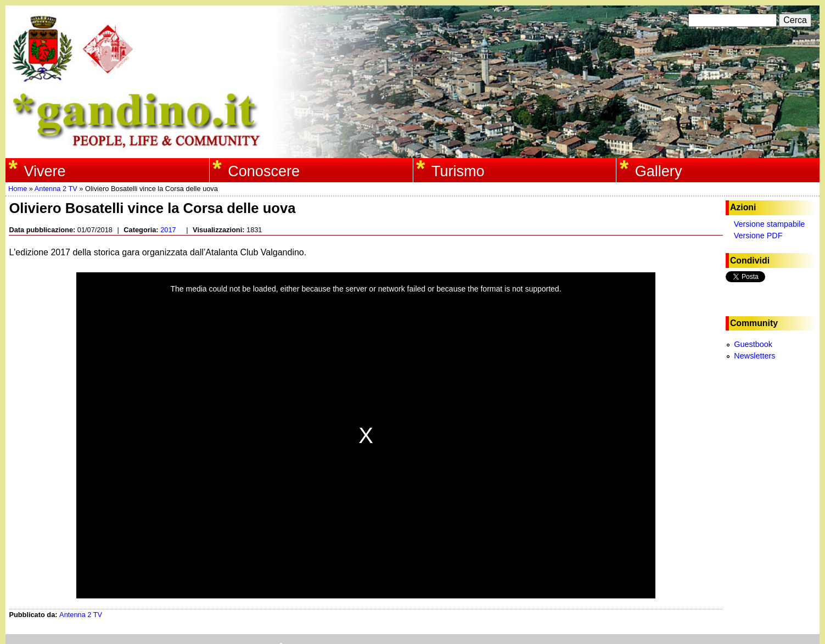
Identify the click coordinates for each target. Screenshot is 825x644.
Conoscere (264, 171)
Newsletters (754, 356)
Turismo (458, 171)
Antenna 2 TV (56, 189)
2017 (168, 230)
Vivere (44, 171)
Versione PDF (758, 236)
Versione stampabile (770, 224)
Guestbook (753, 344)
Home (18, 189)
